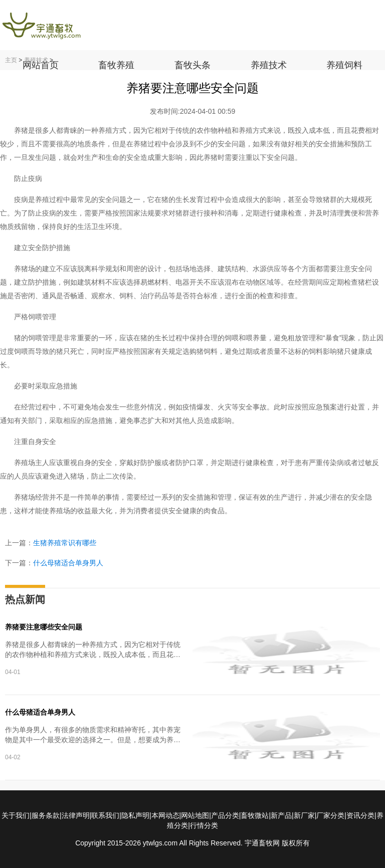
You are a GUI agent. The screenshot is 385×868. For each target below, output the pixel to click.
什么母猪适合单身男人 (68, 563)
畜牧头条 (192, 65)
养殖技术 (269, 65)
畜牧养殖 (116, 65)
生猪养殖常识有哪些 (65, 543)
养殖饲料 (344, 65)
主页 (11, 60)
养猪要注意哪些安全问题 (44, 627)
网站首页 (41, 65)
